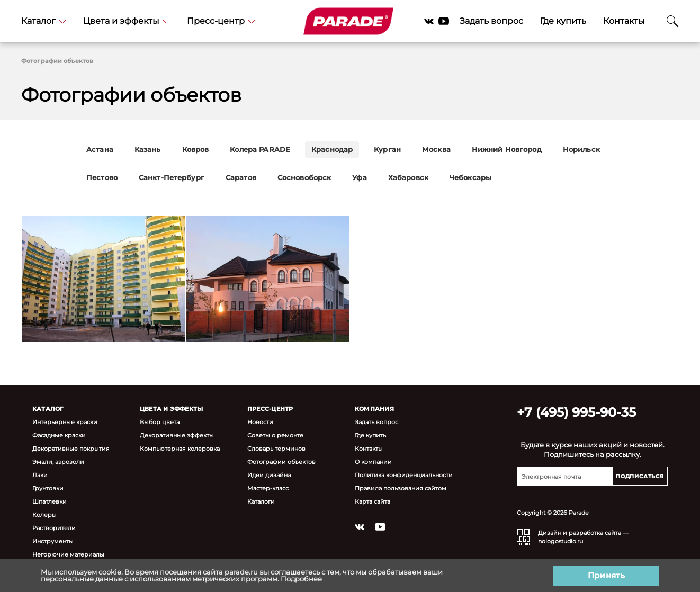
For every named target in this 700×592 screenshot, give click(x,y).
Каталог (44, 21)
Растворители (54, 528)
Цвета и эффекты (127, 21)
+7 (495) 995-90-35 (576, 412)
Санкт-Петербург (172, 178)
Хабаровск (408, 178)
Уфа (359, 178)
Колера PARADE (260, 150)
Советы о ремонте (275, 435)
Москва (436, 150)
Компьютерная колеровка (180, 448)
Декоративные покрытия (71, 448)
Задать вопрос (491, 21)
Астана (100, 150)
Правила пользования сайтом (401, 488)
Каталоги (261, 501)
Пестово (102, 178)
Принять (606, 575)
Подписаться (640, 476)
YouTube (444, 21)
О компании (373, 461)
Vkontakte (429, 21)
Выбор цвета (160, 422)
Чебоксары (470, 178)
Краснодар (332, 150)
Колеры (44, 514)
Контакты (624, 21)
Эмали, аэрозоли (58, 461)
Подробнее (301, 579)
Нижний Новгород (507, 150)
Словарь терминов (276, 448)
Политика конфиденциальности (404, 475)
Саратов (241, 178)
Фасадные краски (59, 435)
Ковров (196, 150)
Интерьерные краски (65, 422)
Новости (260, 422)
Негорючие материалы (68, 554)
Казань (148, 150)
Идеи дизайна (269, 475)
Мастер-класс (268, 488)
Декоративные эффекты (177, 435)
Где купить (563, 21)
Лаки (40, 475)
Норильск (581, 150)
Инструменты (53, 541)
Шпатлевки (50, 501)
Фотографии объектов (281, 461)
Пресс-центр (221, 21)
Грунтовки (48, 488)
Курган (387, 150)
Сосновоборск (304, 178)
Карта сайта (373, 501)
